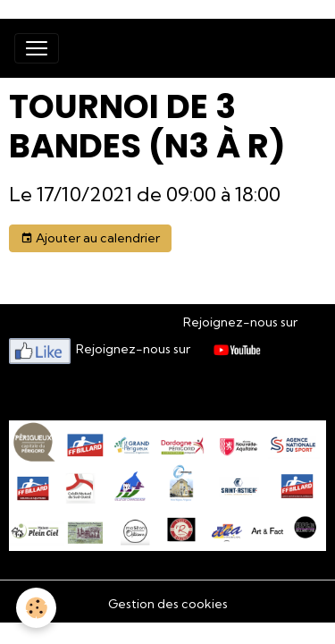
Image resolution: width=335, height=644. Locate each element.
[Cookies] (36, 608)
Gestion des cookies (168, 604)
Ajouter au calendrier (90, 238)
